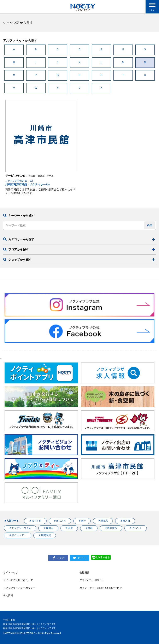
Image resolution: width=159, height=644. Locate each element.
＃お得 (89, 528)
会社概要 (84, 573)
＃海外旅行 (111, 528)
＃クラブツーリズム (20, 528)
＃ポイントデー (18, 535)
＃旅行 (82, 521)
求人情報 (8, 596)
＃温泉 (69, 528)
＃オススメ (60, 521)
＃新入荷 (125, 521)
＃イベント (136, 528)
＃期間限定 (45, 535)
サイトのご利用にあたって (18, 580)
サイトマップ (11, 573)
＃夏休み (48, 528)
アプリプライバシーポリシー (19, 588)
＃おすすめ (35, 521)
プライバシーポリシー (92, 580)
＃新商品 (103, 521)
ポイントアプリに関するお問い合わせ (101, 588)
